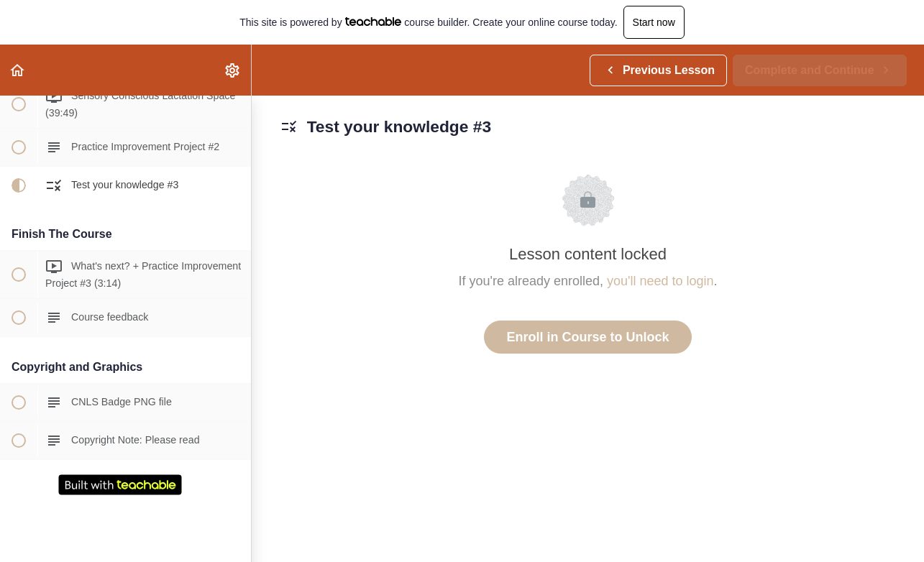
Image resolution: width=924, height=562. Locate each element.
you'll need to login (660, 281)
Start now (654, 22)
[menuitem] (233, 70)
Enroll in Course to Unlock (587, 337)
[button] (18, 70)
